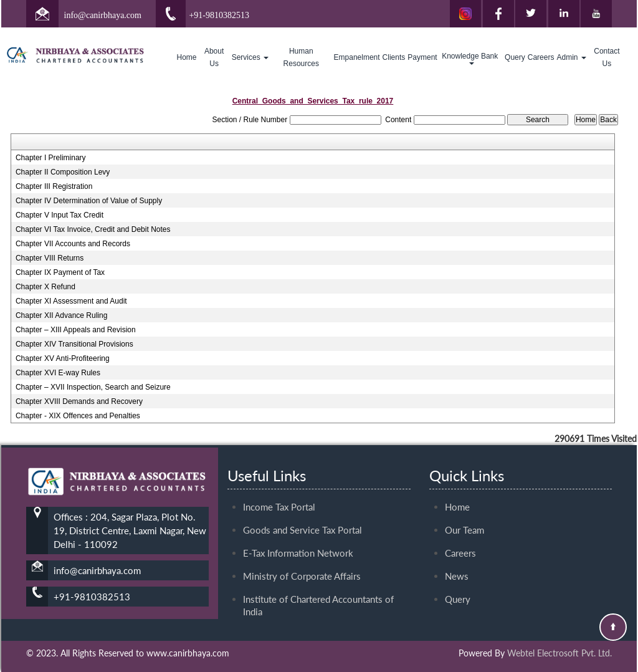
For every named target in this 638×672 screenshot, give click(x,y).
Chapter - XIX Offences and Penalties (78, 416)
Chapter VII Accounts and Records (73, 244)
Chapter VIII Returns (50, 258)
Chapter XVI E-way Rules (58, 373)
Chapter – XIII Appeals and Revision (76, 330)
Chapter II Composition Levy (63, 172)
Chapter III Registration (54, 186)
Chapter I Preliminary (51, 158)
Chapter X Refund (45, 287)
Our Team (464, 470)
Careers (541, 57)
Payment (422, 57)
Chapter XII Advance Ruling (61, 315)
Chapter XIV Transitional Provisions (74, 344)
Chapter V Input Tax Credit (60, 215)
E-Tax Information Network (298, 493)
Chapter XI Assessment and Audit (71, 301)
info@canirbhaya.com (103, 15)
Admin (571, 57)
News (457, 516)
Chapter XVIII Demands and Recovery (79, 401)
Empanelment (357, 57)
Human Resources (301, 57)
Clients (394, 57)
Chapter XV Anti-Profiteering (63, 358)
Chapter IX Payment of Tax (60, 272)
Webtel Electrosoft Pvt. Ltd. (559, 653)
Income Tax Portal (279, 447)
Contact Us (607, 57)
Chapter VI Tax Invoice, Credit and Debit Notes (93, 229)
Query (515, 57)
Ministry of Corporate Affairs (302, 516)
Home (187, 57)
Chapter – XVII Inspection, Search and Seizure (93, 387)
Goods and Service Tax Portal (302, 470)
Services (250, 57)
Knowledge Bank (471, 58)
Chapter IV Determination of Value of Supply (89, 201)
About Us (214, 57)
